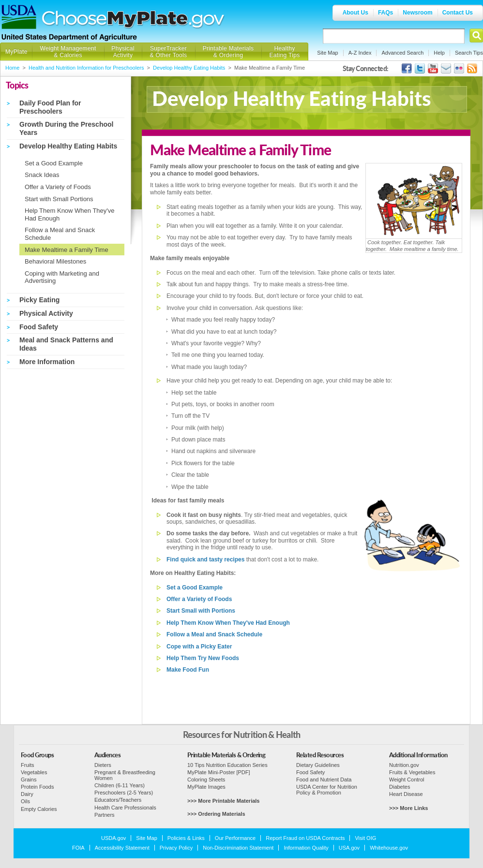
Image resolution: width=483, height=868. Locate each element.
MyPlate (16, 52)
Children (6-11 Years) (120, 785)
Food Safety (39, 327)
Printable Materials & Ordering (228, 52)
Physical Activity (123, 52)
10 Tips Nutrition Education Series (227, 765)
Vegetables (34, 772)
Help (439, 53)
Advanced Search (402, 53)
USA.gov (349, 848)
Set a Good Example (54, 163)
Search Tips (469, 53)
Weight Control (407, 780)
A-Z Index (360, 53)
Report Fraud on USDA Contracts (305, 838)
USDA (19, 17)
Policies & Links (186, 838)
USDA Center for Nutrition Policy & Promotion (327, 790)
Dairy (27, 794)
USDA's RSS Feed (472, 68)
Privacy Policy (176, 848)
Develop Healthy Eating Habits (189, 68)
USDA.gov (113, 838)
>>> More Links (408, 808)
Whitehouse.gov (389, 848)
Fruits (28, 765)
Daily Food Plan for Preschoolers (50, 107)
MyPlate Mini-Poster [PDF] (219, 772)
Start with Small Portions (59, 199)
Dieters (103, 765)
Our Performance (235, 838)
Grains (29, 780)
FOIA (78, 848)
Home (12, 68)
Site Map (327, 53)
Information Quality (306, 848)
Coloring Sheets (206, 780)
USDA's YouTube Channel (433, 68)
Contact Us (458, 13)
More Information (47, 362)
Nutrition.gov (404, 765)
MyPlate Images (206, 787)
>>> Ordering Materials (216, 814)
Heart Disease (406, 794)
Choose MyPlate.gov (134, 20)
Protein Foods (37, 787)
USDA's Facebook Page (407, 68)
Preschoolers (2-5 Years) (124, 793)
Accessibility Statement (122, 848)
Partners (105, 815)
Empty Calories (39, 809)
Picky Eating (39, 300)
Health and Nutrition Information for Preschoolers (86, 68)
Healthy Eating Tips (285, 52)
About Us (355, 13)
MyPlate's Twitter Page (420, 68)
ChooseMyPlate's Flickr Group (459, 68)
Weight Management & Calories (68, 52)
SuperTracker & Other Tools (169, 52)
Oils (25, 801)
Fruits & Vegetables (412, 772)
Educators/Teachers (118, 800)
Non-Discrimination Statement (238, 848)
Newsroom (417, 13)
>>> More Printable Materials (223, 801)
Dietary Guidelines (318, 765)
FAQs (385, 13)
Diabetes (400, 787)
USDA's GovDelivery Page (446, 68)
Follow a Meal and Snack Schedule (214, 634)
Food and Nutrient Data (324, 780)
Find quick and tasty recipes (205, 559)
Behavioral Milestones (55, 261)
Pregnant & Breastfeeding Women (125, 775)
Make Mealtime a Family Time (67, 250)
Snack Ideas (42, 175)
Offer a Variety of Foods (58, 187)
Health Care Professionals (125, 808)
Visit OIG (365, 838)
